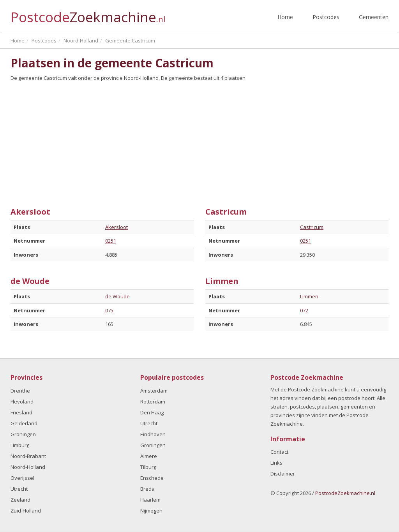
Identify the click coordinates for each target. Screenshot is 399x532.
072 (304, 310)
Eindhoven (153, 434)
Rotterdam (153, 402)
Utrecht (19, 489)
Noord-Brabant (28, 456)
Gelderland (24, 423)
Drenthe (20, 391)
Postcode (88, 14)
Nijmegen (151, 511)
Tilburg (148, 467)
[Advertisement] (199, 141)
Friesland (21, 412)
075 (109, 310)
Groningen (23, 434)
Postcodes (326, 17)
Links (276, 463)
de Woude (117, 296)
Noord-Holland (28, 467)
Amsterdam (154, 391)
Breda (147, 489)
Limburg (20, 445)
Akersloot (117, 227)
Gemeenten (374, 17)
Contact (279, 452)
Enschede (152, 478)
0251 (111, 241)
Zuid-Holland (26, 511)
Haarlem (150, 500)
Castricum (312, 227)
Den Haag (152, 412)
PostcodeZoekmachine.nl (345, 493)
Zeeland (20, 500)
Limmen (309, 296)
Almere (149, 456)
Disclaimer (283, 474)
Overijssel (22, 478)
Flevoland (22, 402)
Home (285, 17)
